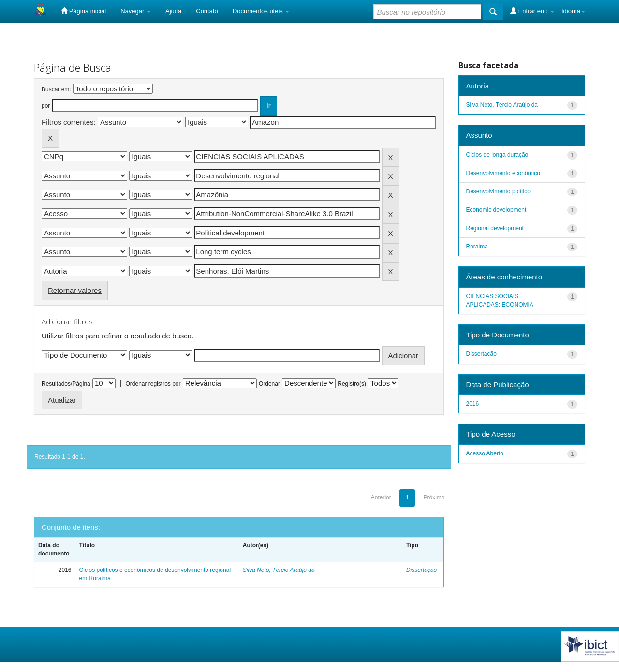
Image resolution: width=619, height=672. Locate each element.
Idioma (573, 11)
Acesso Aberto (485, 453)
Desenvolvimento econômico (503, 173)
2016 (473, 404)
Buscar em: (56, 89)
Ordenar (269, 384)
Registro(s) (352, 384)
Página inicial (83, 11)
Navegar (136, 11)
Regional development (495, 228)
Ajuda (173, 11)
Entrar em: (532, 11)
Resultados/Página (66, 384)
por (46, 106)
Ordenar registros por (153, 384)
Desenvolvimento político (498, 191)
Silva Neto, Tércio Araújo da (279, 570)
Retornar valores (75, 290)
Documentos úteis (261, 11)
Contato (207, 11)
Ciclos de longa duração (497, 155)
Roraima (477, 247)
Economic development (496, 210)
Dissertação (421, 570)
